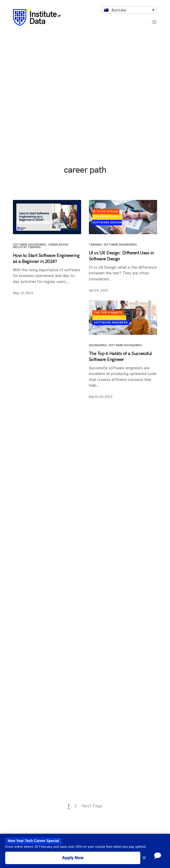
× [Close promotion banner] (144, 858)
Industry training (27, 247)
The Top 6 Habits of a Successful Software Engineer (120, 356)
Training (95, 245)
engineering (98, 345)
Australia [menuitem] (119, 10)
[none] (129, 10)
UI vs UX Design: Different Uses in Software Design (121, 256)
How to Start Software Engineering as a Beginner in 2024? (46, 258)
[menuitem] (129, 10)
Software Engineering (30, 245)
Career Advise (58, 245)
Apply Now (73, 858)
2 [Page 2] (76, 806)
